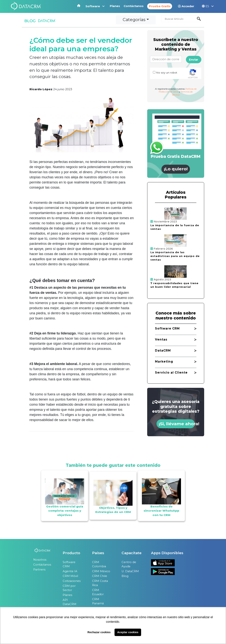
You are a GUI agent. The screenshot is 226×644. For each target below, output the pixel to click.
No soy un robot (167, 73)
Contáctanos (134, 6)
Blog (125, 576)
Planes (115, 6)
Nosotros (40, 560)
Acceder (186, 6)
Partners (39, 570)
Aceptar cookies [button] (128, 632)
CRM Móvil (70, 576)
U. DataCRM (130, 571)
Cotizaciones (72, 581)
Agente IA (70, 571)
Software (95, 6)
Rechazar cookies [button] (99, 632)
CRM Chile (100, 576)
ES (208, 6)
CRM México (101, 571)
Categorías (134, 20)
